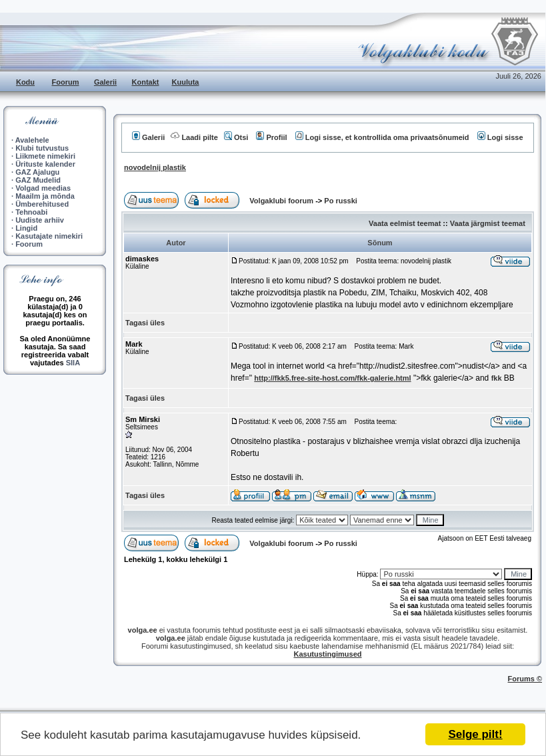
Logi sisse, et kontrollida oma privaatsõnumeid (382, 137)
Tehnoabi (31, 212)
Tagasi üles (145, 323)
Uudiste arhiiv (40, 220)
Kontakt (146, 82)
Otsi (236, 137)
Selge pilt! (475, 734)
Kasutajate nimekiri (49, 236)
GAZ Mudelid (38, 180)
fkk (497, 378)
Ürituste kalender (45, 164)
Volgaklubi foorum (282, 201)
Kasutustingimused (327, 654)
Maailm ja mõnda (45, 196)
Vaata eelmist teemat (405, 223)
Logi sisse (500, 137)
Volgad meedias (43, 188)
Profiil (271, 137)
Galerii (105, 82)
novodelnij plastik (155, 167)
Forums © (525, 679)
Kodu (25, 82)
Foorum (66, 82)
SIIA (73, 363)
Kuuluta (186, 82)
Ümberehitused (42, 204)
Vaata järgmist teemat (488, 223)
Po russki (341, 201)
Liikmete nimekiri (45, 156)
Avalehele (32, 140)
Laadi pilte (194, 137)
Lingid (26, 228)
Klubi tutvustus (42, 148)
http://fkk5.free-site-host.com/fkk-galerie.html (332, 378)
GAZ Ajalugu (37, 172)
